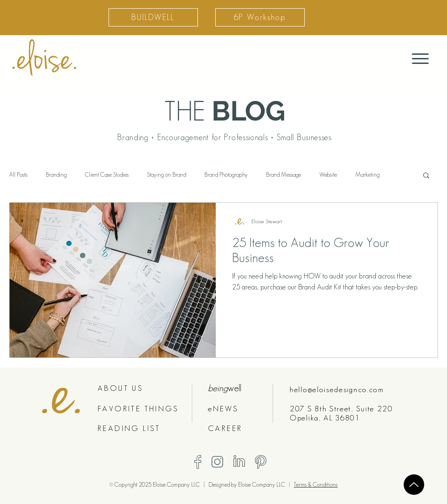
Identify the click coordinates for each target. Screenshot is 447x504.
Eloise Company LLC (262, 485)
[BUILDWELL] (153, 17)
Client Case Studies (107, 175)
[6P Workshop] (260, 17)
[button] (426, 176)
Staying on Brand (166, 175)
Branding (56, 175)
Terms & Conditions (316, 485)
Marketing (367, 175)
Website (328, 175)
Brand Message (283, 175)
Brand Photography (226, 175)
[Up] (414, 485)
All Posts (18, 175)
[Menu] (420, 59)
